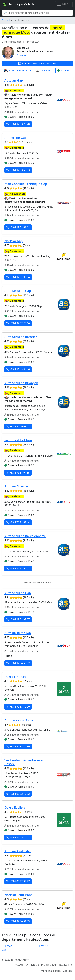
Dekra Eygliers (15, 807)
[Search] (37, 13)
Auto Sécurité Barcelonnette (25, 536)
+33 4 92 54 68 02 (18, 663)
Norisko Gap (14, 241)
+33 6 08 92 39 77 (18, 881)
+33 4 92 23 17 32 (18, 794)
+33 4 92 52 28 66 (18, 323)
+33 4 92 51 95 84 (18, 277)
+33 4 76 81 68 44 (18, 522)
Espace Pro (66, 965)
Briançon (7, 946)
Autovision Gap (16, 138)
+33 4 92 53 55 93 (18, 170)
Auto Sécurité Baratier (21, 337)
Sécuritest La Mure (18, 440)
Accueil (6, 20)
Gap (4, 950)
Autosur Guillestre (18, 851)
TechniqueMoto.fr (18, 4)
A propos (22, 55)
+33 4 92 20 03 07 (18, 427)
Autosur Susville (16, 486)
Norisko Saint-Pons (18, 895)
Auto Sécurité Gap (18, 291)
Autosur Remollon (18, 633)
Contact (67, 971)
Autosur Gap (14, 80)
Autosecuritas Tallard (20, 720)
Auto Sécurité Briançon (21, 383)
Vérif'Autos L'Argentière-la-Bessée (24, 762)
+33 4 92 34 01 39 (18, 921)
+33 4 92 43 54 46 (18, 369)
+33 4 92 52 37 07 (18, 619)
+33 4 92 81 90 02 (18, 568)
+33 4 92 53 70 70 (18, 124)
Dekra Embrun (15, 677)
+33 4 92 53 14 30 (18, 747)
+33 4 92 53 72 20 (18, 707)
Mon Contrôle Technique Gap (26, 184)
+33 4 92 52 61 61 (18, 227)
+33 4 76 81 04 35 (18, 473)
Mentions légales (51, 971)
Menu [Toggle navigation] (64, 4)
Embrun (44, 946)
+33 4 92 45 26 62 (18, 837)
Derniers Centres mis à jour (41, 965)
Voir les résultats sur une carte (37, 63)
